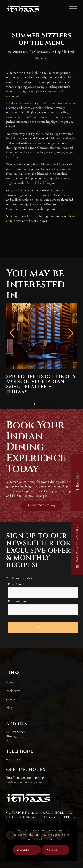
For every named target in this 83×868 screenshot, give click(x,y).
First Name (16, 584)
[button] (35, 404)
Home (10, 682)
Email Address (18, 601)
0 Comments (40, 52)
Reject (52, 850)
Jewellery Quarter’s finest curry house (47, 103)
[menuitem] (71, 9)
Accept (24, 850)
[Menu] (71, 9)
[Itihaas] (34, 9)
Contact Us (14, 699)
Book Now (13, 691)
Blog (58, 52)
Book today (38, 505)
